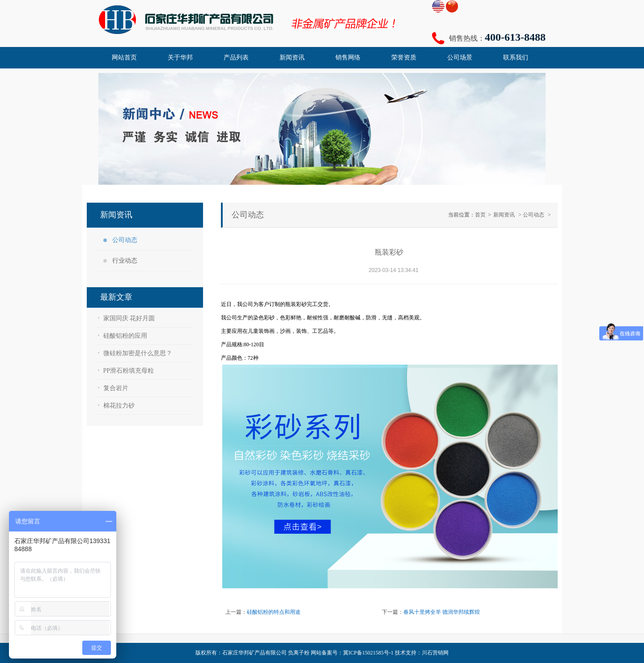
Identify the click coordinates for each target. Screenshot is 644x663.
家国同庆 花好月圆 (129, 318)
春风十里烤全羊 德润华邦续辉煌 (442, 612)
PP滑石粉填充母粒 (129, 371)
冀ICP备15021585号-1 (368, 653)
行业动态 (125, 261)
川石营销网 (435, 653)
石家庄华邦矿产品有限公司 (254, 653)
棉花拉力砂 (119, 406)
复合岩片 (116, 388)
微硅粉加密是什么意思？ (138, 353)
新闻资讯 (504, 215)
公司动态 (125, 240)
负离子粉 (299, 653)
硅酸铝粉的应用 (125, 336)
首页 (480, 215)
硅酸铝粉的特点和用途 (274, 612)
